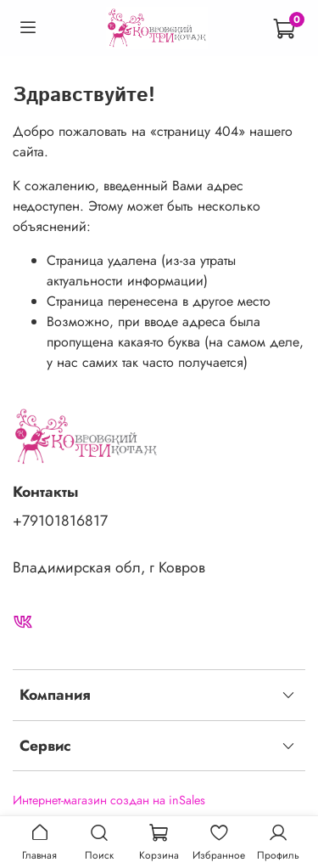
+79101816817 (60, 521)
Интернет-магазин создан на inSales (109, 800)
